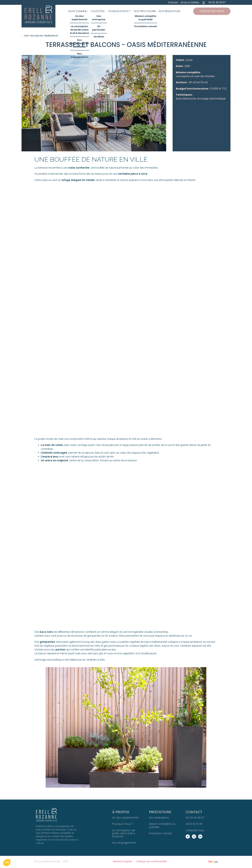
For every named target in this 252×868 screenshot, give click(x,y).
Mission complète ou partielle (162, 825)
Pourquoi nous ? (122, 824)
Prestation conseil (160, 833)
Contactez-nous (212, 11)
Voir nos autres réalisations (41, 36)
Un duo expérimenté (125, 818)
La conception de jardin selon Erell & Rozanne (124, 833)
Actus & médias (190, 2)
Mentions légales (123, 861)
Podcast (173, 2)
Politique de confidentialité (152, 861)
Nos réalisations (159, 818)
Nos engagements (124, 843)
